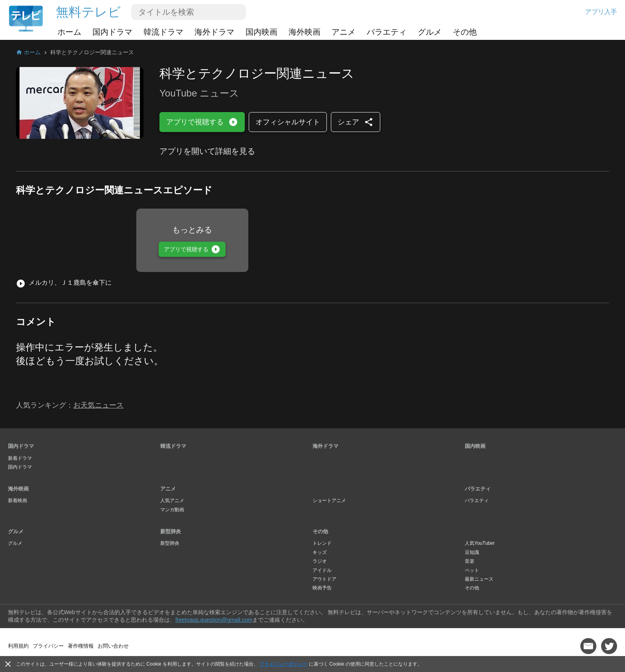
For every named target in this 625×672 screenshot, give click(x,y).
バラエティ (387, 32)
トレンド (322, 543)
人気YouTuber (480, 543)
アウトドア (324, 579)
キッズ (320, 552)
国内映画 (261, 32)
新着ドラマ (20, 458)
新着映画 (18, 501)
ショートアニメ (329, 501)
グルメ (430, 32)
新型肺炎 (171, 531)
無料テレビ (88, 12)
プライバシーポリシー (283, 664)
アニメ (344, 32)
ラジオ (320, 561)
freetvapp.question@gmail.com (214, 620)
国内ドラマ (112, 32)
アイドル (322, 570)
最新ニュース (479, 579)
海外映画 (305, 32)
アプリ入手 (601, 12)
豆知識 (472, 552)
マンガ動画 (172, 510)
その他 (465, 32)
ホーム (69, 32)
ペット (472, 570)
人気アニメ (172, 501)
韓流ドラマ (163, 32)
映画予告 (322, 588)
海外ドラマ (214, 32)
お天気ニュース (98, 405)
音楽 (470, 561)
